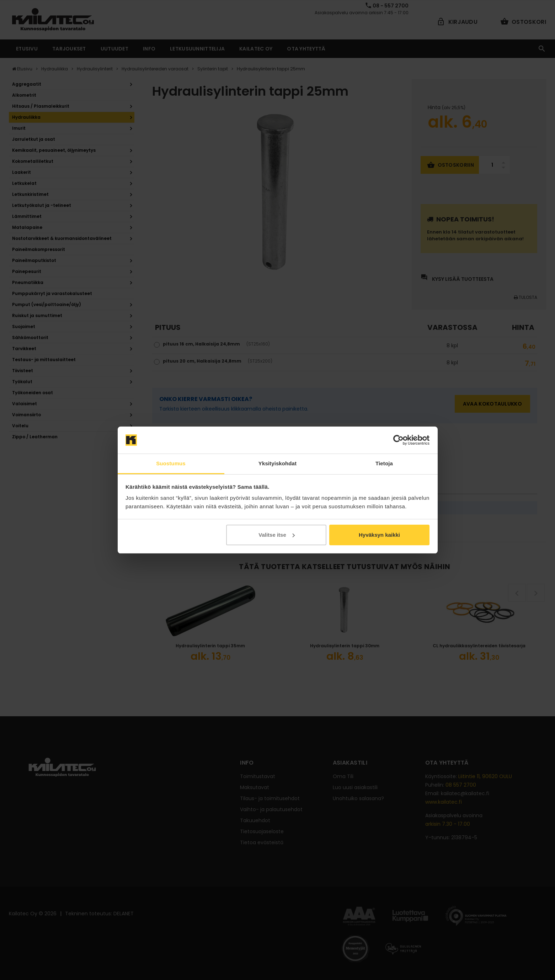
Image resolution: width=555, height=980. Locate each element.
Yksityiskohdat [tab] (277, 463)
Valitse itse (277, 535)
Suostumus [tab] (171, 463)
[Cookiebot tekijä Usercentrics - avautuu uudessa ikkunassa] (398, 440)
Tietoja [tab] (384, 463)
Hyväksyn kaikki (379, 535)
